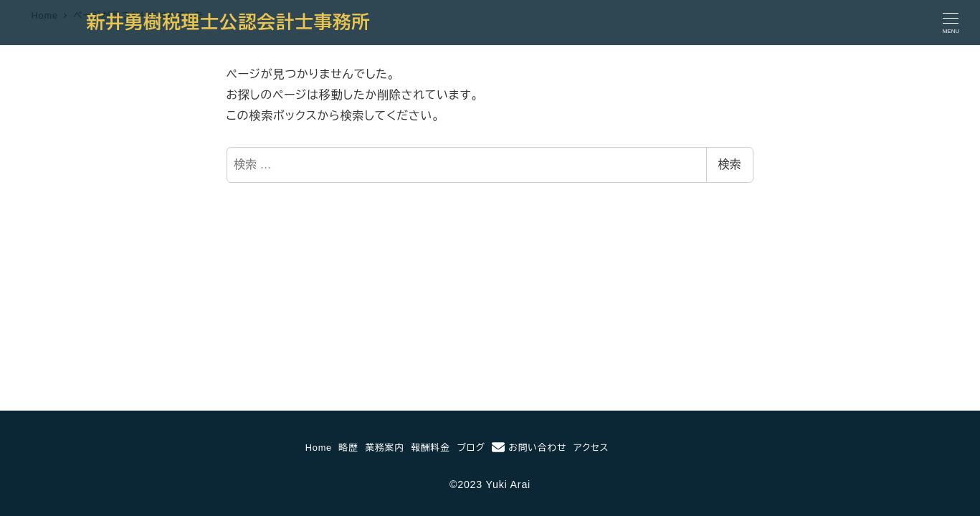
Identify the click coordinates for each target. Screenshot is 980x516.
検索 (730, 164)
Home (319, 448)
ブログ (471, 448)
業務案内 (384, 448)
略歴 (349, 448)
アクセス (591, 448)
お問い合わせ (529, 447)
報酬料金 (430, 448)
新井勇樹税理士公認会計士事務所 (229, 22)
